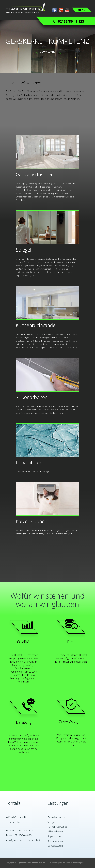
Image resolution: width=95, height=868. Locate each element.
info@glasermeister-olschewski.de (23, 840)
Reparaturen (54, 836)
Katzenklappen (55, 841)
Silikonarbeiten (55, 831)
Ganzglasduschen (57, 817)
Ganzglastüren (55, 846)
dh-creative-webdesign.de (74, 863)
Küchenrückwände (57, 827)
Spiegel (51, 822)
